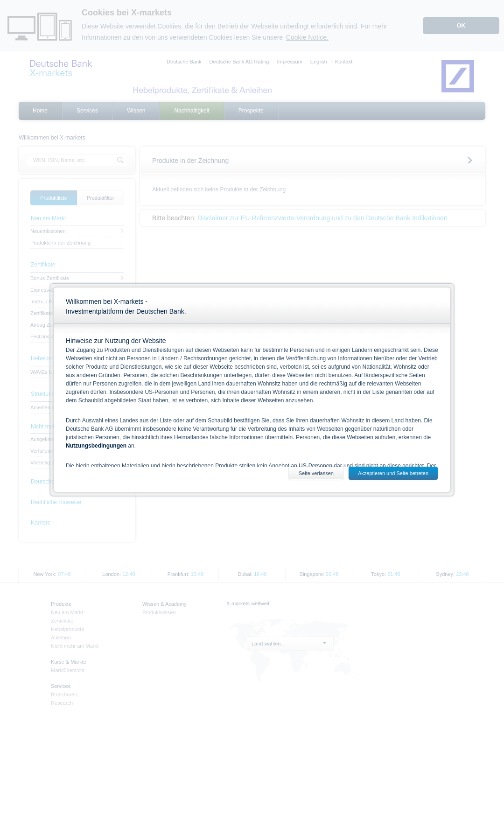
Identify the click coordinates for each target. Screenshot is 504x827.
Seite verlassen (316, 473)
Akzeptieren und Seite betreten (393, 473)
